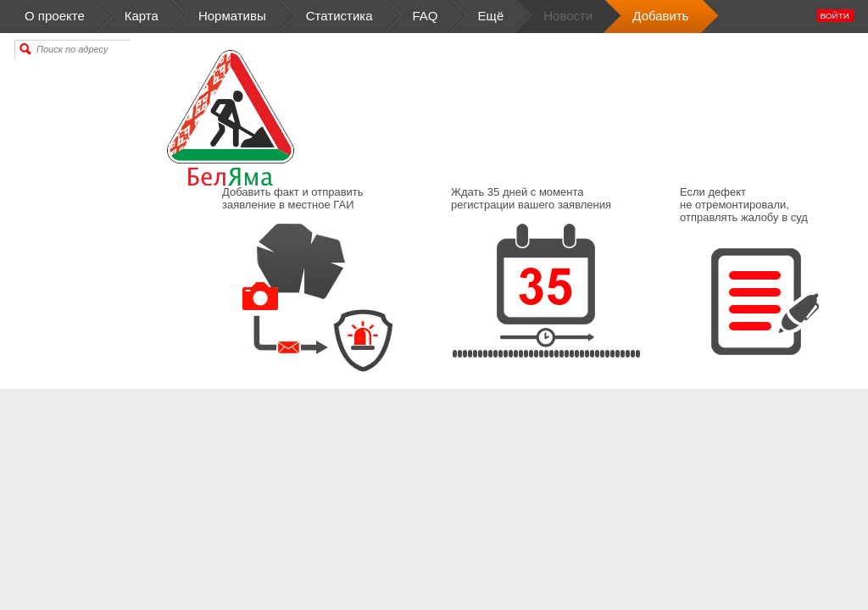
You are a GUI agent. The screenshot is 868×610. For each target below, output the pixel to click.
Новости (568, 17)
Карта (142, 17)
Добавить (660, 17)
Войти (835, 16)
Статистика (339, 17)
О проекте (70, 17)
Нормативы (232, 17)
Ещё (491, 17)
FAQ (426, 17)
